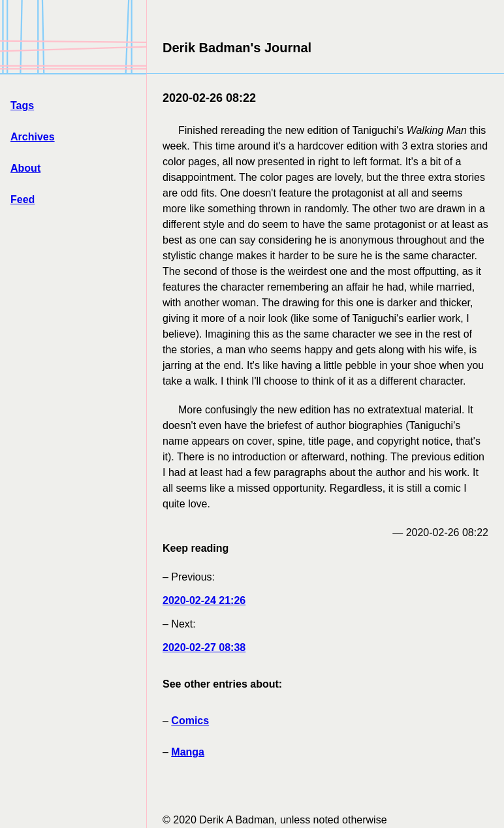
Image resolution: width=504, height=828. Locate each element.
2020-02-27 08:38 (204, 647)
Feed (23, 199)
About (25, 168)
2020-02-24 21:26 (204, 600)
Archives (33, 137)
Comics (190, 721)
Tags (22, 105)
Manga (188, 752)
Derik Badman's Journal (237, 48)
